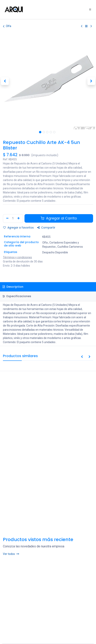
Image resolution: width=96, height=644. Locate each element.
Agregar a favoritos (18, 228)
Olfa (7, 26)
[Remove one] (7, 218)
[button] (5, 81)
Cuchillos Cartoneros (70, 247)
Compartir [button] (46, 228)
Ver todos (11, 554)
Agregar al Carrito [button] (59, 218)
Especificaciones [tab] (17, 296)
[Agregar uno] (19, 218)
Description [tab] (13, 287)
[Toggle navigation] (90, 9)
